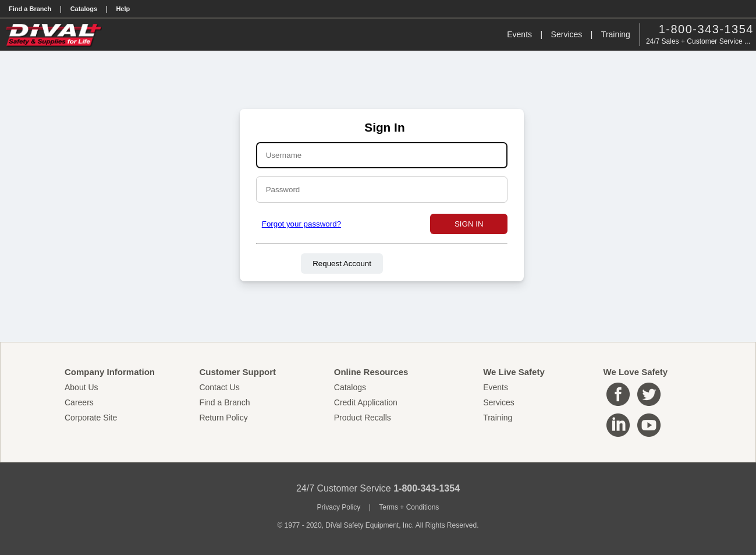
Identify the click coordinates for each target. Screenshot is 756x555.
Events (519, 34)
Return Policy (223, 418)
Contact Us (219, 387)
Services (567, 34)
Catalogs (84, 9)
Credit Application (366, 402)
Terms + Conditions (409, 507)
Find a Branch (30, 9)
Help (123, 9)
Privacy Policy (339, 507)
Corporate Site (91, 418)
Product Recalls (363, 418)
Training (616, 34)
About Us (81, 387)
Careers (79, 402)
